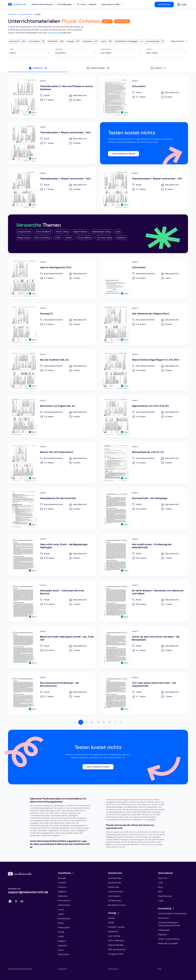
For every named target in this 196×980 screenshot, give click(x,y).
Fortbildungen (66, 4)
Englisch (62, 892)
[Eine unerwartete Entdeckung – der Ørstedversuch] (52, 694)
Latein (61, 914)
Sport (61, 950)
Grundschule (115, 878)
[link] (17, 5)
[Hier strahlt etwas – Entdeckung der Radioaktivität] (144, 555)
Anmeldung (53, 33)
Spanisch (63, 946)
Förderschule (115, 901)
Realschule (114, 887)
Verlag (149, 49)
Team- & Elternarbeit (169, 939)
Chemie (62, 883)
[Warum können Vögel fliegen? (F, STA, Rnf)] (144, 371)
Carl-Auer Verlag (104, 238)
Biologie (62, 878)
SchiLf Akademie (44, 232)
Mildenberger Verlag (101, 232)
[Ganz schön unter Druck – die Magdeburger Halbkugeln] (52, 555)
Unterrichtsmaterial (43, 4)
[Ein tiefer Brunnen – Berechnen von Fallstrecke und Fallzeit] (144, 601)
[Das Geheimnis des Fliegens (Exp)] (144, 324)
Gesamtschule (115, 892)
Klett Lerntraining (42, 238)
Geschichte (64, 905)
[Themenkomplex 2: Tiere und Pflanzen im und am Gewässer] (52, 97)
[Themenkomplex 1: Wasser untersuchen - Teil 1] (144, 189)
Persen (111, 918)
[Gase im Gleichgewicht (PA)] (52, 278)
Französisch (64, 901)
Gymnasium (114, 896)
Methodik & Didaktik (168, 944)
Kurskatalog (166, 909)
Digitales (162, 935)
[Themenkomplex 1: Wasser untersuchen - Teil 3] (52, 143)
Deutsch (62, 887)
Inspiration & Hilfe (112, 4)
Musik (61, 923)
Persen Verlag (62, 232)
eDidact (69, 238)
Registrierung (165, 896)
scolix (118, 232)
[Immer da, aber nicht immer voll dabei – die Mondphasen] (144, 648)
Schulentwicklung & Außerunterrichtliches (169, 924)
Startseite (12, 14)
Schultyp (59, 49)
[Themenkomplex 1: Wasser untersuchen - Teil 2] (52, 189)
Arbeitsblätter (26, 14)
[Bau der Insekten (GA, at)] (52, 371)
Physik (61, 932)
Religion (62, 941)
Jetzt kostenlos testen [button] (123, 154)
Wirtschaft (63, 954)
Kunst (61, 910)
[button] (82, 4)
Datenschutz (113, 969)
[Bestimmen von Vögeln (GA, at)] (52, 417)
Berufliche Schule (117, 905)
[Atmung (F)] (52, 324)
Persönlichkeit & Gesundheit (172, 914)
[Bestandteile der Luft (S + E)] (144, 463)
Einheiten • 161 (38, 68)
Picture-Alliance (85, 238)
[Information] (144, 97)
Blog (160, 887)
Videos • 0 (158, 68)
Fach (12, 49)
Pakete (94, 4)
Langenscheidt (24, 232)
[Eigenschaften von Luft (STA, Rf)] (144, 417)
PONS (58, 238)
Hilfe (160, 892)
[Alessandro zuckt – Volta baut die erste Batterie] (52, 601)
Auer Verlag (114, 936)
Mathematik (64, 919)
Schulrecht (163, 918)
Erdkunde (63, 896)
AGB (160, 969)
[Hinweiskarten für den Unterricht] (52, 509)
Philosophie (64, 928)
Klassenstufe (106, 49)
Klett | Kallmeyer (116, 941)
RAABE (111, 923)
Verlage (114, 913)
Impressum (63, 969)
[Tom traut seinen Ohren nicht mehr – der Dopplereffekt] (144, 694)
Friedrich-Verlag (116, 927)
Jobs (161, 883)
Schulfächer (66, 873)
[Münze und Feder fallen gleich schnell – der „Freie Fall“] (52, 648)
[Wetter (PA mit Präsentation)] (52, 463)
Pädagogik (164, 930)
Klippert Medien (80, 232)
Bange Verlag (24, 238)
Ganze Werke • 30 (98, 68)
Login (161, 901)
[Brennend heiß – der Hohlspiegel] (144, 509)
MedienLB (121, 238)
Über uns (162, 878)
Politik (61, 937)
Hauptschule (115, 883)
